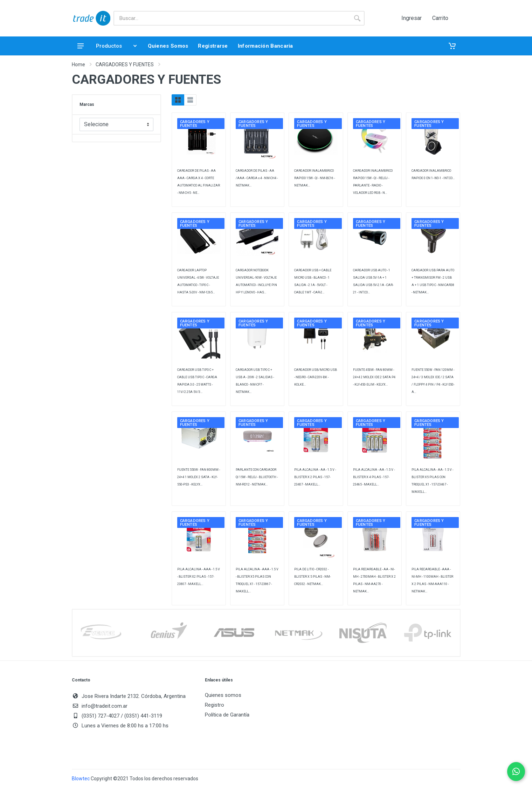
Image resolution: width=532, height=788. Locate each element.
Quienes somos (223, 695)
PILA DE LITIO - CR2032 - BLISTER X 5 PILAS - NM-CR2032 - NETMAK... (312, 577)
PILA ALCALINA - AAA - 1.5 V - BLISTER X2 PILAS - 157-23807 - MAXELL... (199, 577)
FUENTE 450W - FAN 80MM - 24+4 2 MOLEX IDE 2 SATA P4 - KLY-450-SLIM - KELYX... (374, 377)
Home (78, 64)
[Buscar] (232, 18)
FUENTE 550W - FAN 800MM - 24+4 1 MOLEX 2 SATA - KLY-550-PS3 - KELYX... (199, 477)
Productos (107, 46)
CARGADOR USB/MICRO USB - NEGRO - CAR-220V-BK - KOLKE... (316, 377)
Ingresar (412, 18)
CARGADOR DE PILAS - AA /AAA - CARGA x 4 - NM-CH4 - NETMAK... (257, 178)
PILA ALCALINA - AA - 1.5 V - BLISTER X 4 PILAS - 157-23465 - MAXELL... (374, 477)
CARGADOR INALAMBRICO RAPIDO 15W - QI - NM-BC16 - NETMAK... (315, 178)
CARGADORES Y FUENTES (125, 64)
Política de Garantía (227, 715)
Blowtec (81, 779)
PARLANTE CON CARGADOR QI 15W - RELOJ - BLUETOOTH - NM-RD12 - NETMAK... (257, 477)
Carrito (440, 18)
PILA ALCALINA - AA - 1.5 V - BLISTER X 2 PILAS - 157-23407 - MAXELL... (315, 477)
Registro (215, 705)
